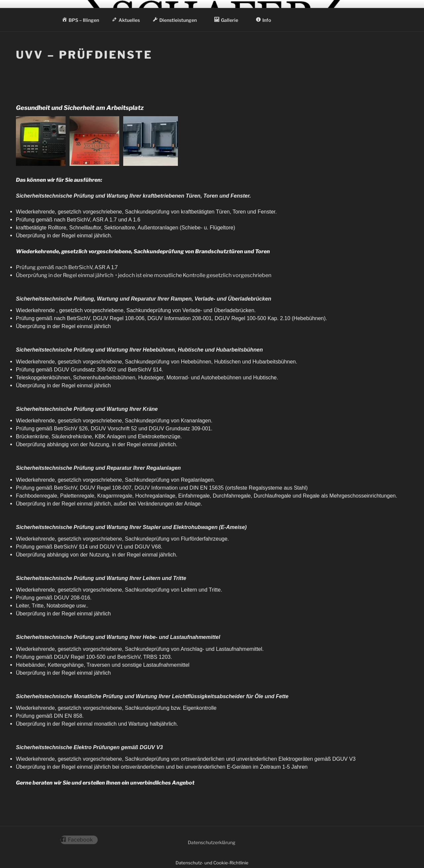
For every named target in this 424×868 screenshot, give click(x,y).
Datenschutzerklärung (212, 842)
